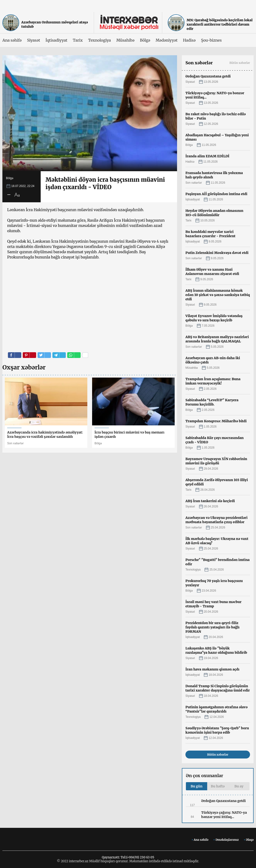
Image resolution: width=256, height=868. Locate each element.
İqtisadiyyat (56, 40)
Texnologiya (99, 40)
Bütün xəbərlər (240, 63)
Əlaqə (250, 840)
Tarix (78, 40)
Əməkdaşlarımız (227, 840)
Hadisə (189, 40)
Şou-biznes (211, 40)
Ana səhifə (12, 40)
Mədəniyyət (167, 40)
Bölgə (145, 40)
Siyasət (33, 40)
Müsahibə (125, 40)
